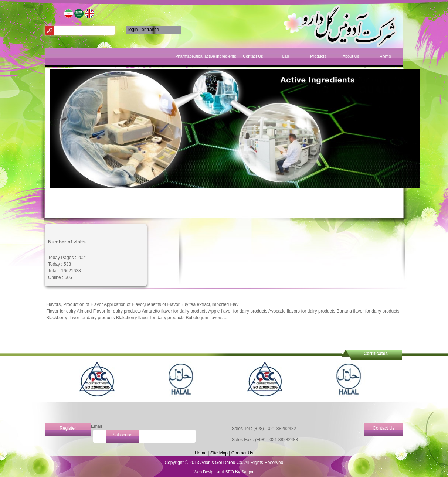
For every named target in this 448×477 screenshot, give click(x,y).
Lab (286, 56)
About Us (351, 56)
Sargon (247, 472)
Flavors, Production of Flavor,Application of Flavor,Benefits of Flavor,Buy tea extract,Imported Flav (142, 304)
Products (318, 56)
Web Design (205, 472)
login (133, 30)
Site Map (219, 453)
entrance (150, 30)
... (225, 318)
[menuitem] (385, 60)
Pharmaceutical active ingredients (220, 56)
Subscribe (123, 435)
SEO (229, 472)
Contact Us (253, 56)
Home (385, 57)
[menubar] (304, 57)
